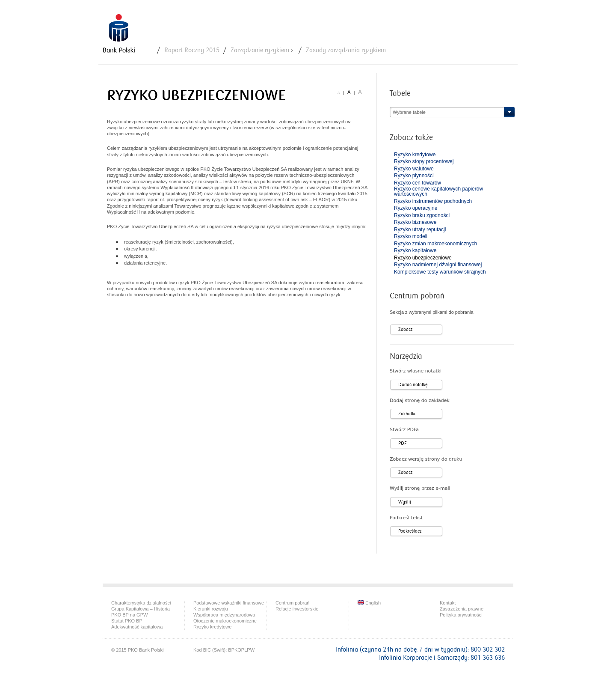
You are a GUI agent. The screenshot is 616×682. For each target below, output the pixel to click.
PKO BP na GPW (129, 615)
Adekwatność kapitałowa (137, 627)
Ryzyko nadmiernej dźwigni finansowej (438, 265)
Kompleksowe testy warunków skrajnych (440, 272)
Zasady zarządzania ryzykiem (346, 50)
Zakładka (407, 414)
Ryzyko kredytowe (415, 155)
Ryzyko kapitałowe (415, 250)
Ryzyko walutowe (414, 169)
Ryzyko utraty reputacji (420, 229)
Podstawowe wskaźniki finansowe (229, 603)
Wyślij (405, 502)
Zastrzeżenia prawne (462, 609)
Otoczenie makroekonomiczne (225, 621)
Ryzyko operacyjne (416, 208)
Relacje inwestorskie (297, 609)
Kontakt (448, 603)
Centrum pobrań (293, 603)
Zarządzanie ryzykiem (260, 50)
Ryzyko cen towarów (418, 183)
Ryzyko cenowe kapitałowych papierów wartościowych (438, 191)
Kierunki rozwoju (211, 609)
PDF (402, 443)
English (369, 603)
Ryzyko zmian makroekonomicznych (435, 244)
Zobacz (405, 329)
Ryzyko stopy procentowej (424, 161)
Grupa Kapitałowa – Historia (141, 609)
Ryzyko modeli (411, 236)
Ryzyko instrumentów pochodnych (433, 201)
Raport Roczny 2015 (192, 50)
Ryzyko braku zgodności (422, 215)
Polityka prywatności (461, 615)
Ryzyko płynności (414, 176)
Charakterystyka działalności (141, 603)
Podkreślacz (410, 531)
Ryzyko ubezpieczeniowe (423, 258)
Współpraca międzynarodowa (224, 615)
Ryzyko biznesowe (415, 222)
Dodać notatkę (413, 385)
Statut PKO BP (127, 621)
